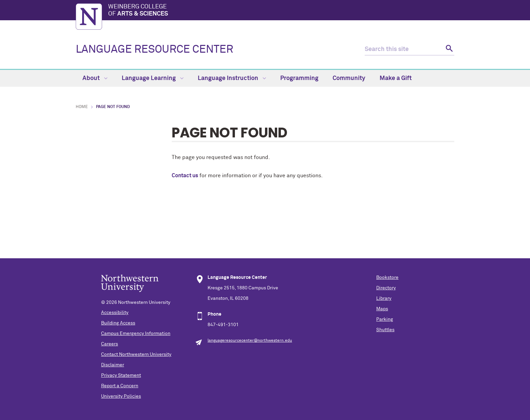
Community (349, 78)
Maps (382, 309)
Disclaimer (113, 365)
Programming (299, 78)
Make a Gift (396, 78)
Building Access (118, 323)
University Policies (121, 396)
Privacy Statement (121, 375)
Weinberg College (281, 11)
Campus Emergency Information (136, 334)
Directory (386, 288)
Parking (385, 319)
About (95, 78)
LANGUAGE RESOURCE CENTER (154, 50)
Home (82, 107)
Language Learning (153, 78)
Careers (110, 344)
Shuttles (385, 330)
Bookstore (387, 278)
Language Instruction (232, 78)
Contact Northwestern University (136, 355)
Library (384, 298)
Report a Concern (120, 386)
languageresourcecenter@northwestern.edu (250, 341)
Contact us (185, 176)
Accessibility (115, 313)
